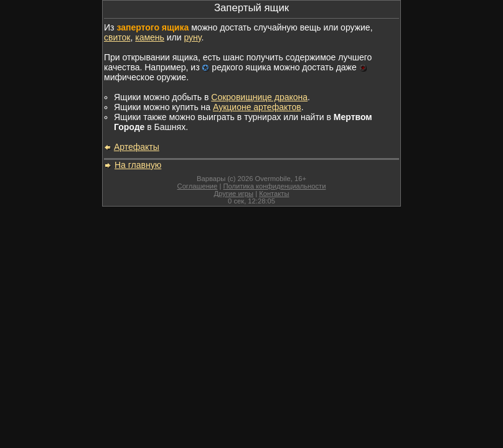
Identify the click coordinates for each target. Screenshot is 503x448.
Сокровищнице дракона (259, 97)
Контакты (274, 194)
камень (150, 37)
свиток (117, 37)
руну (192, 37)
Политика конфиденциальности (274, 186)
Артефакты (137, 147)
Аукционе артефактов (257, 107)
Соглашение (198, 186)
